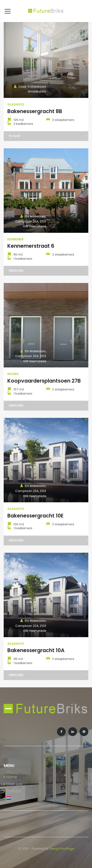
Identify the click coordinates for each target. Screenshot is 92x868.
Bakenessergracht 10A (36, 650)
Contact (14, 791)
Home (12, 777)
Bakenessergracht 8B (35, 111)
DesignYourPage (62, 849)
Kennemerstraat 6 (31, 246)
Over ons (14, 784)
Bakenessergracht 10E (35, 516)
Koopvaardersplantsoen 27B (44, 381)
